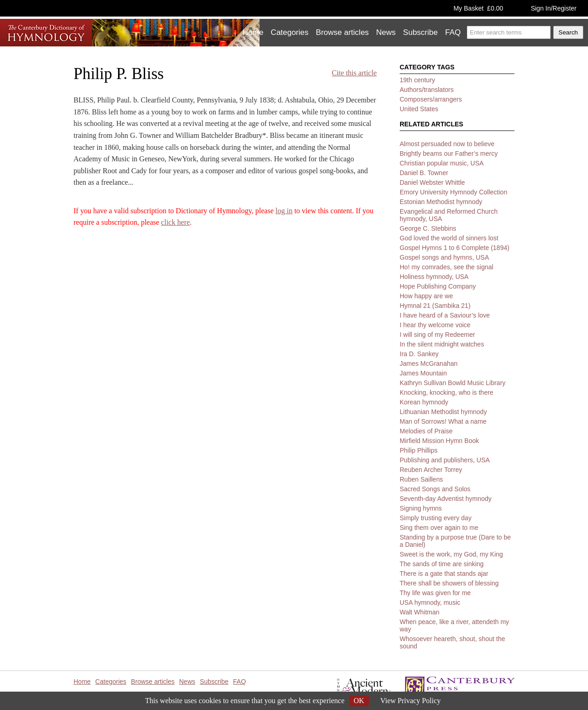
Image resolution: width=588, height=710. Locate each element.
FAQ (453, 32)
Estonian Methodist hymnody (441, 202)
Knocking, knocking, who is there (447, 392)
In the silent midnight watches (442, 344)
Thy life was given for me (435, 593)
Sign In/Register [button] (554, 8)
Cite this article (354, 73)
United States (419, 109)
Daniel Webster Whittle (432, 182)
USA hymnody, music (430, 602)
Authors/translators (427, 90)
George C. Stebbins (428, 228)
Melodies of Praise (426, 431)
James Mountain (423, 373)
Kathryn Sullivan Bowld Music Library (452, 383)
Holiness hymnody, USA (434, 277)
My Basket (478, 8)
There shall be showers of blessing (449, 583)
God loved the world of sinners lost (449, 238)
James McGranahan (429, 364)
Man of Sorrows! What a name (443, 421)
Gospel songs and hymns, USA (444, 257)
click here (176, 222)
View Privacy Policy (410, 701)
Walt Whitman (420, 612)
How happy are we (426, 296)
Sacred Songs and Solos (435, 489)
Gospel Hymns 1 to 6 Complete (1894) (455, 248)
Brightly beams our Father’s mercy (449, 153)
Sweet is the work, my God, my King (451, 554)
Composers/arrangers (431, 99)
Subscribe (420, 32)
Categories (289, 32)
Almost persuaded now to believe (447, 144)
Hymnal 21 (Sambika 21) (435, 306)
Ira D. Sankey (419, 354)
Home (253, 32)
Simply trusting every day (435, 518)
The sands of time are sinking (442, 564)
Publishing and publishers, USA (445, 460)
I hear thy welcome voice (435, 325)
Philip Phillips (418, 450)
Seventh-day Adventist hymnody (446, 499)
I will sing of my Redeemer (437, 335)
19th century (417, 80)
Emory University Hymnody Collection (453, 192)
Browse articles (342, 32)
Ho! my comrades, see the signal (447, 267)
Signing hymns (421, 508)
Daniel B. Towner (424, 173)
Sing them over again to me (439, 528)
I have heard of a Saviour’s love (445, 315)
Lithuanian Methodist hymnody (443, 412)
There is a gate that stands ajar (444, 574)
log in (284, 211)
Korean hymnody (424, 402)
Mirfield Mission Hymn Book (439, 441)
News (386, 32)
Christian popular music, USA (442, 163)
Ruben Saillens (421, 479)
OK (359, 701)
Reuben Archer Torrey (431, 470)
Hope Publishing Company (438, 286)
